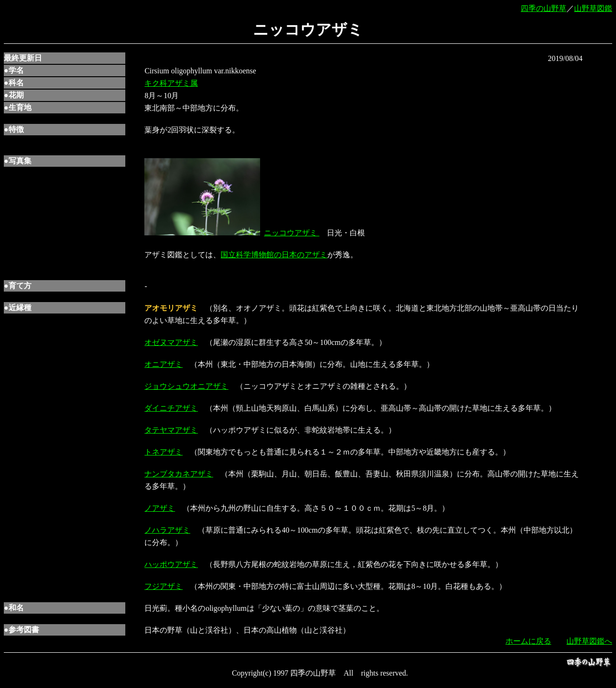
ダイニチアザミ (171, 408)
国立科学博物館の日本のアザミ (274, 255)
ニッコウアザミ (292, 233)
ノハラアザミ (167, 530)
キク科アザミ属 (171, 83)
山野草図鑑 (593, 8)
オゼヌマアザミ (171, 342)
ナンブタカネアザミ (179, 474)
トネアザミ (163, 452)
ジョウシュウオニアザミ (186, 386)
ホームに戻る (528, 641)
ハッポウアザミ (171, 564)
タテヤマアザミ (171, 430)
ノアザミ (160, 508)
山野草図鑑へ (589, 641)
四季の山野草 (544, 8)
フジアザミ (163, 586)
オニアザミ (163, 364)
